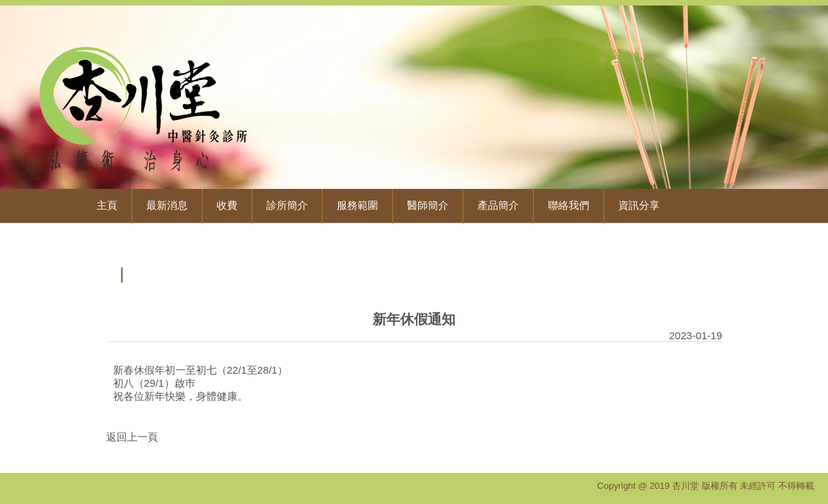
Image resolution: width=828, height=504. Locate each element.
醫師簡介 (428, 205)
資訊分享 (639, 205)
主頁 (107, 205)
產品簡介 (498, 205)
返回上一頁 (132, 437)
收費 (227, 205)
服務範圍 (357, 205)
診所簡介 (287, 205)
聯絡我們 (569, 205)
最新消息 (167, 205)
